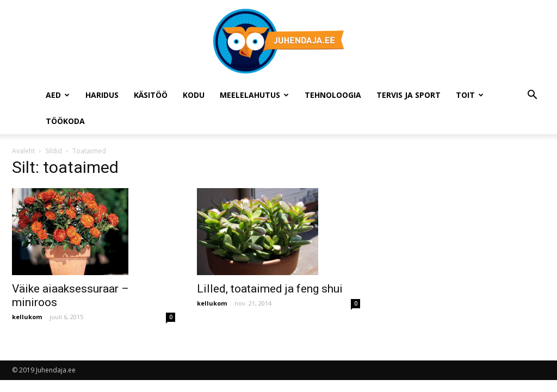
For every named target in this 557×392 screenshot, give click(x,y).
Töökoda (65, 121)
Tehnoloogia (333, 95)
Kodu (194, 95)
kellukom (27, 317)
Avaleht (23, 151)
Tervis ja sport (409, 95)
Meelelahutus (254, 95)
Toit (470, 95)
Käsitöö (151, 95)
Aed (58, 95)
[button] (532, 96)
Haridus (102, 95)
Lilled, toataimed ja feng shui (270, 289)
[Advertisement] (469, 230)
